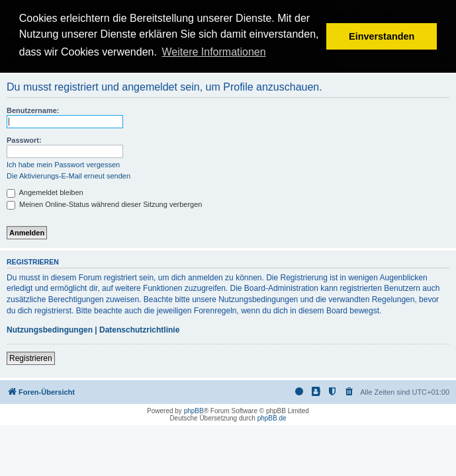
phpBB (194, 411)
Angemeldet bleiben (45, 192)
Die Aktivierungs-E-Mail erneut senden (68, 176)
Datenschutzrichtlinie (139, 330)
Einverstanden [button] (382, 36)
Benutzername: (33, 110)
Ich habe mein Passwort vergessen (63, 165)
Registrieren (31, 358)
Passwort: (24, 140)
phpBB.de (272, 418)
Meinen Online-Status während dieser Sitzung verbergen (104, 204)
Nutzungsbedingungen (50, 330)
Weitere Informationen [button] (214, 52)
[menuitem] (349, 392)
